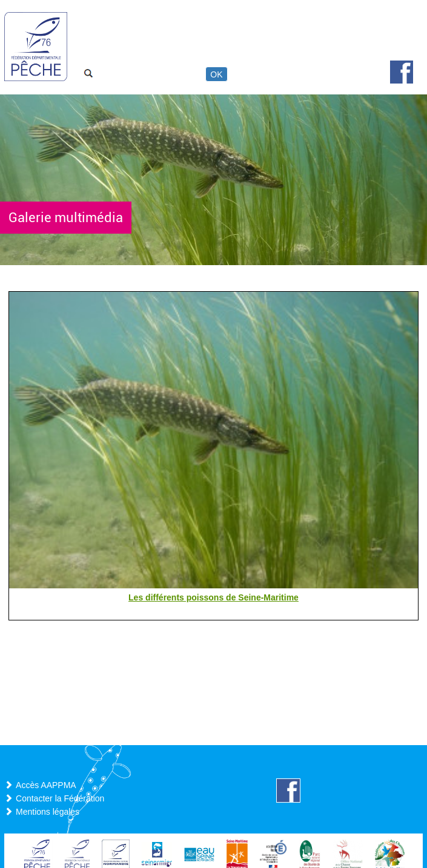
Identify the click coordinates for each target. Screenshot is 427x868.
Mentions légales (48, 812)
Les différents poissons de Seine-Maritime (213, 597)
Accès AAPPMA (46, 785)
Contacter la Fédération (60, 798)
